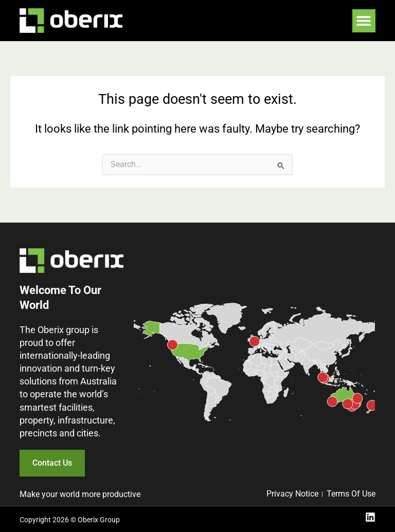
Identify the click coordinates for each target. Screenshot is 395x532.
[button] (364, 21)
